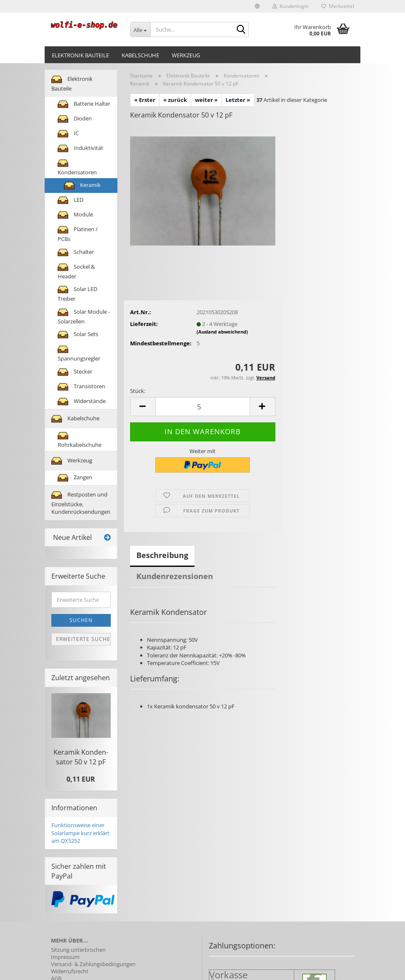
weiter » (206, 100)
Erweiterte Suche (83, 639)
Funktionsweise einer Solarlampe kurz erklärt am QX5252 (80, 833)
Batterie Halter (84, 104)
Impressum (65, 957)
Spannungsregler (79, 353)
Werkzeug (186, 55)
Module (75, 215)
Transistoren (81, 387)
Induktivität (80, 148)
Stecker (75, 372)
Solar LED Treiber (77, 293)
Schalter (76, 252)
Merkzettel (338, 6)
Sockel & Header (76, 271)
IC (68, 134)
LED (71, 200)
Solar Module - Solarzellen (84, 316)
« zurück (175, 100)
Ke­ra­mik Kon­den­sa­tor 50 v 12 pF (81, 757)
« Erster (145, 100)
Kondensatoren (77, 167)
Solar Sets (78, 335)
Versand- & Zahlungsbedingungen (93, 964)
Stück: (138, 391)
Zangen (75, 478)
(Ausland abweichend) (222, 332)
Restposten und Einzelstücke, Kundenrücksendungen (81, 503)
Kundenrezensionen (175, 576)
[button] (257, 6)
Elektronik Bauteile (80, 55)
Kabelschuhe (140, 55)
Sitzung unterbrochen (78, 950)
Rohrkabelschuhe (80, 439)
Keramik (82, 186)
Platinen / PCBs (78, 234)
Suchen (81, 620)
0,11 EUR (81, 779)
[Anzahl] (203, 407)
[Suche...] (140, 29)
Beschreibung (162, 555)
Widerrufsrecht (70, 971)
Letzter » (238, 100)
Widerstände (82, 402)
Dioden (75, 119)
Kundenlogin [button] (290, 6)
